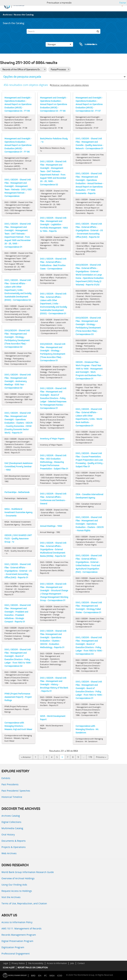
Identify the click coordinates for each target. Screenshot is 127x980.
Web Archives (9, 853)
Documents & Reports (14, 841)
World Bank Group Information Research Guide (28, 872)
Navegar (59, 44)
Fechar (123, 3)
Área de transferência (85, 44)
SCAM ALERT (9, 968)
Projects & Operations (14, 847)
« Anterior (26, 757)
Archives (7, 15)
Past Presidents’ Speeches (16, 791)
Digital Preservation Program (17, 941)
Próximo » (101, 757)
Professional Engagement (16, 954)
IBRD (33, 976)
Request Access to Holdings (17, 891)
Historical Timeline (12, 797)
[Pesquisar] (98, 31)
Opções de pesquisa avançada (22, 77)
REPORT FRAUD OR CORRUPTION (33, 968)
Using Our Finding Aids (14, 885)
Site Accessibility (36, 963)
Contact (81, 963)
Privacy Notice (18, 963)
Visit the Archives (11, 897)
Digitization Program (13, 947)
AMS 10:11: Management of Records (21, 928)
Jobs (72, 963)
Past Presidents (10, 784)
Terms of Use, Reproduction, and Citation (24, 903)
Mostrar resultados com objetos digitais (69, 85)
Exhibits (6, 778)
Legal (6, 963)
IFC (45, 976)
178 (90, 757)
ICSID (60, 976)
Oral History (8, 835)
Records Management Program (19, 935)
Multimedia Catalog (12, 828)
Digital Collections (11, 822)
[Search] (63, 31)
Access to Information (57, 963)
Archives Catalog (11, 816)
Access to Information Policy (17, 922)
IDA (40, 976)
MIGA (52, 976)
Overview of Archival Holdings (18, 878)
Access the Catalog (24, 15)
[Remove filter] (45, 69)
